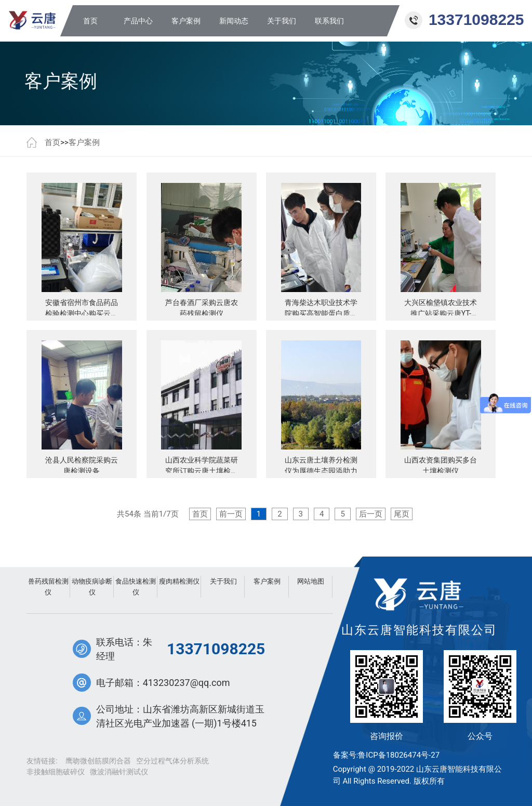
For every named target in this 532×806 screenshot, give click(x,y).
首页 (90, 21)
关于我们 (282, 21)
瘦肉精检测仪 (179, 581)
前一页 (231, 514)
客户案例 (186, 21)
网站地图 (311, 581)
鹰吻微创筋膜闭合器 (98, 761)
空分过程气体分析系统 (172, 761)
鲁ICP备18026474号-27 (399, 755)
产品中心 (138, 21)
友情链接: (42, 761)
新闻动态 (234, 21)
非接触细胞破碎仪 (56, 772)
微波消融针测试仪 (119, 772)
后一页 (371, 514)
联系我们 (329, 21)
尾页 (402, 514)
